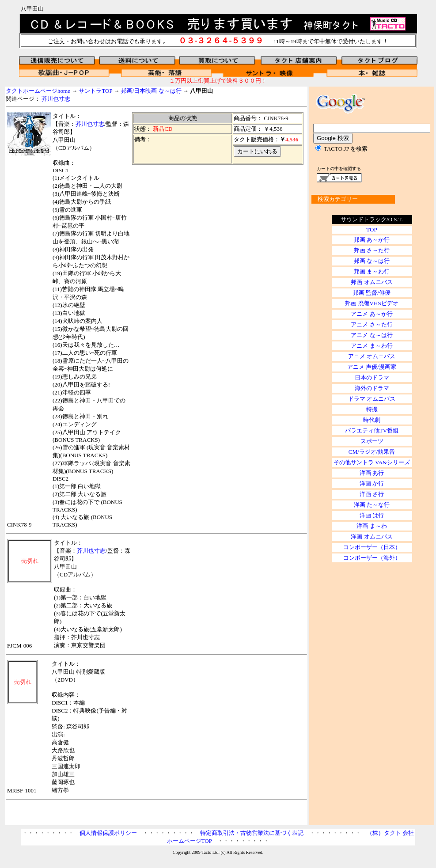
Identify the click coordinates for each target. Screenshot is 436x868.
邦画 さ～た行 (372, 250)
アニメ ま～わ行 (372, 346)
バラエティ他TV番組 (372, 430)
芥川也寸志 (56, 99)
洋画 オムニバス (372, 536)
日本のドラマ (372, 377)
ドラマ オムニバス (372, 399)
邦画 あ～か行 (372, 240)
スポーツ (372, 441)
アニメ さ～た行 (372, 324)
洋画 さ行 (372, 494)
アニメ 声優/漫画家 (372, 367)
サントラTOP (95, 91)
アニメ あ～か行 (372, 314)
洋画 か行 (372, 483)
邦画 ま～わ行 (372, 271)
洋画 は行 (372, 515)
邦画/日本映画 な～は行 (151, 91)
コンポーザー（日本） (372, 547)
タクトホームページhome (38, 91)
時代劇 (372, 420)
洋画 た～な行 (372, 505)
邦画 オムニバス (372, 282)
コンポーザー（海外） (372, 558)
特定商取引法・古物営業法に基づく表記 (252, 833)
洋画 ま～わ (372, 526)
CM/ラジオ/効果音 (372, 452)
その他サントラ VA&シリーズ (372, 462)
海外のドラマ (372, 388)
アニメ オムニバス (372, 356)
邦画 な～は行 (372, 261)
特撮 (372, 409)
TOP (372, 229)
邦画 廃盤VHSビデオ (372, 303)
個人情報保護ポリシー (108, 833)
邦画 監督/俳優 (372, 293)
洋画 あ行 (372, 473)
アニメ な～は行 (372, 335)
